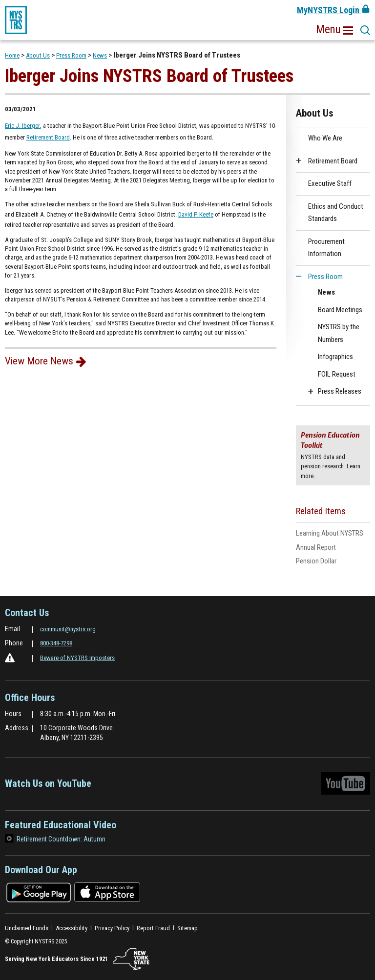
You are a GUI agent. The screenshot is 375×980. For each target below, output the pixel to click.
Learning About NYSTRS (333, 533)
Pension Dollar (329, 561)
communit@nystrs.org (68, 629)
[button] (334, 30)
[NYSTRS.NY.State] (131, 959)
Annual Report (316, 547)
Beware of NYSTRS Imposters (77, 658)
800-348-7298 (56, 643)
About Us (38, 55)
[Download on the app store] (107, 892)
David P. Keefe (196, 214)
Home (12, 55)
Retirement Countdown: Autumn (61, 839)
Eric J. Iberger (22, 126)
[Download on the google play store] (39, 892)
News (100, 55)
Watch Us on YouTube (187, 786)
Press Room (71, 55)
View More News (39, 361)
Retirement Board (48, 137)
